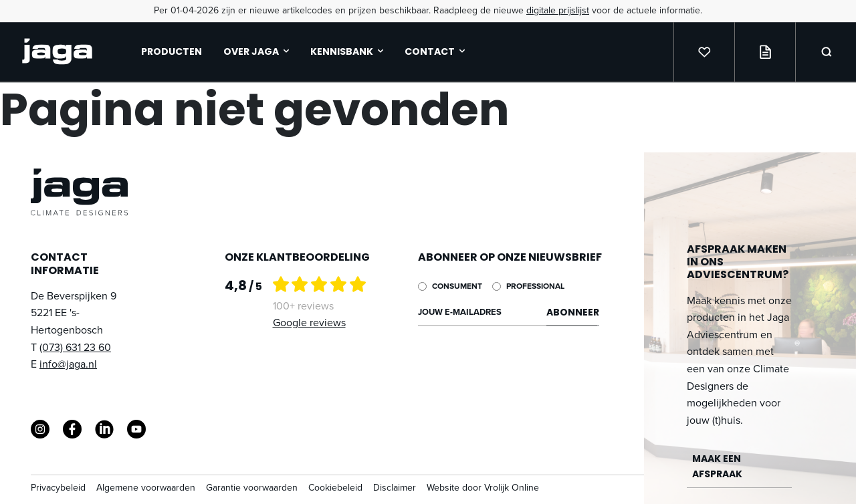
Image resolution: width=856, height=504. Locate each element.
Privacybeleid (58, 488)
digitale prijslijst (558, 10)
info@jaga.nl (68, 364)
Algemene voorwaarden (146, 488)
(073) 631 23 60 (75, 347)
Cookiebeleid (335, 488)
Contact (435, 51)
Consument (457, 286)
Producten (172, 51)
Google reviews (309, 323)
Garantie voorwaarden (252, 488)
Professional (535, 286)
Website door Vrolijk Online (483, 488)
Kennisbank (347, 51)
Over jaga (256, 51)
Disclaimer (395, 488)
